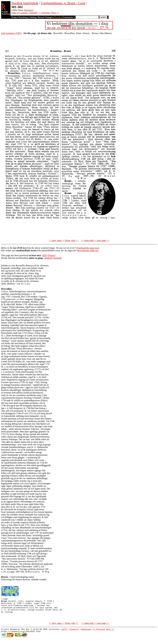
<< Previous (44, 13)
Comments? (68, 17)
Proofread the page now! (88, 248)
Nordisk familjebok (25, 3)
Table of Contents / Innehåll (24, 13)
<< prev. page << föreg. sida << (63, 240)
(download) (86, 634)
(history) (52, 255)
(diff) (45, 255)
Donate (58, 17)
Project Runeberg (19, 17)
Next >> (55, 13)
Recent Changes (45, 17)
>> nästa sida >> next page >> (95, 240)
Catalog (33, 17)
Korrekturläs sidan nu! (88, 250)
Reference (29, 10)
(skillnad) (48, 258)
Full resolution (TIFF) (11, 33)
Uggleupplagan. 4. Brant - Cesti (63, 3)
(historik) (58, 258)
